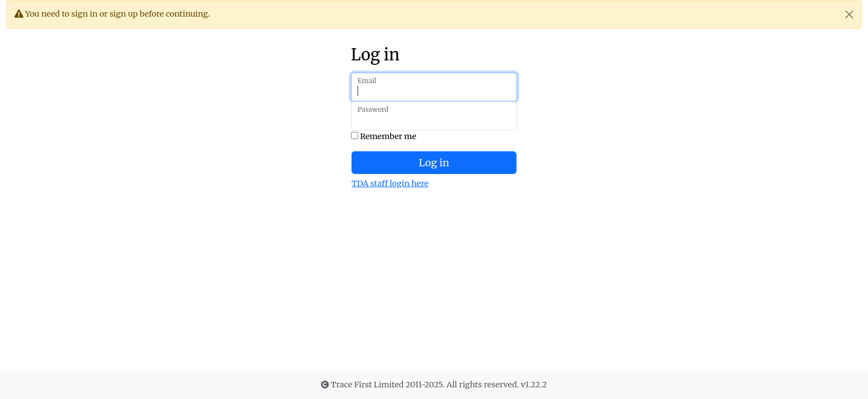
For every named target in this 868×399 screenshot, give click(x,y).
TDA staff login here (390, 183)
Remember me (384, 136)
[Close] (849, 14)
